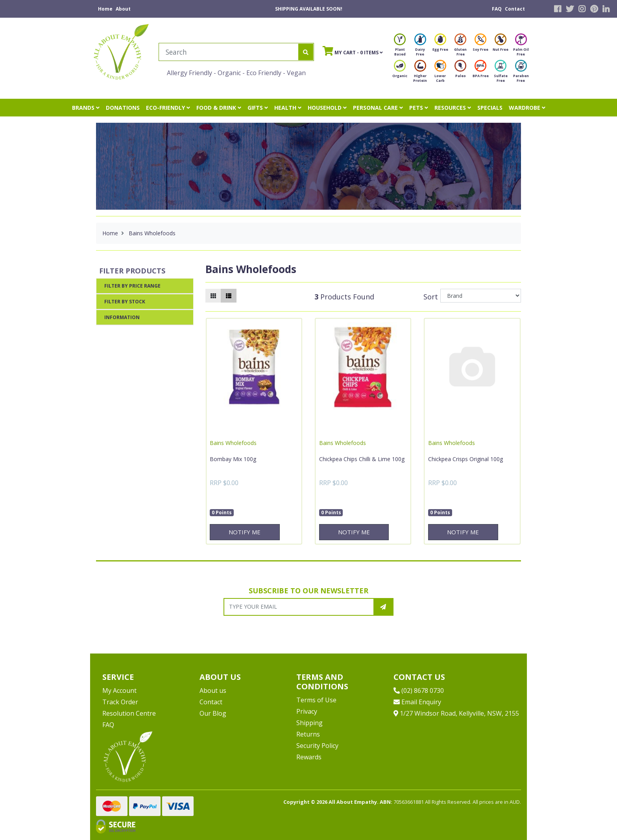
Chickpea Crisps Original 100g (466, 459)
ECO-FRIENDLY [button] (168, 108)
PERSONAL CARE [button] (378, 108)
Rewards (309, 757)
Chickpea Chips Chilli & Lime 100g (362, 459)
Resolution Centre (129, 713)
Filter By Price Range (132, 286)
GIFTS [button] (258, 108)
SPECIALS (490, 108)
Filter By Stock (125, 302)
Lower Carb (440, 73)
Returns (308, 734)
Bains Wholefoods (233, 443)
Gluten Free (460, 47)
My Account (119, 690)
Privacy (307, 711)
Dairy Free (420, 47)
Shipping (309, 723)
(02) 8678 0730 (419, 690)
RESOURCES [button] (453, 108)
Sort (431, 297)
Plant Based (400, 47)
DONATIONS (123, 108)
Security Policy (317, 746)
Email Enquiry (417, 702)
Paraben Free (521, 73)
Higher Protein (420, 73)
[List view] (229, 296)
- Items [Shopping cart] (353, 51)
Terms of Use (316, 700)
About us (213, 690)
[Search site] (306, 52)
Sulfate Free (501, 73)
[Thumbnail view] (213, 296)
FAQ (497, 9)
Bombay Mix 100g (233, 459)
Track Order (120, 702)
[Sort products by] (481, 296)
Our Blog (213, 713)
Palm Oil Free (521, 47)
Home (105, 9)
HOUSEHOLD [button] (327, 108)
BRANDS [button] (86, 108)
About (123, 9)
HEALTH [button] (288, 108)
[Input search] (229, 52)
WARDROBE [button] (527, 108)
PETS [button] (419, 108)
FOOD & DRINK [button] (219, 108)
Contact (515, 9)
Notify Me (245, 532)
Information (122, 317)
